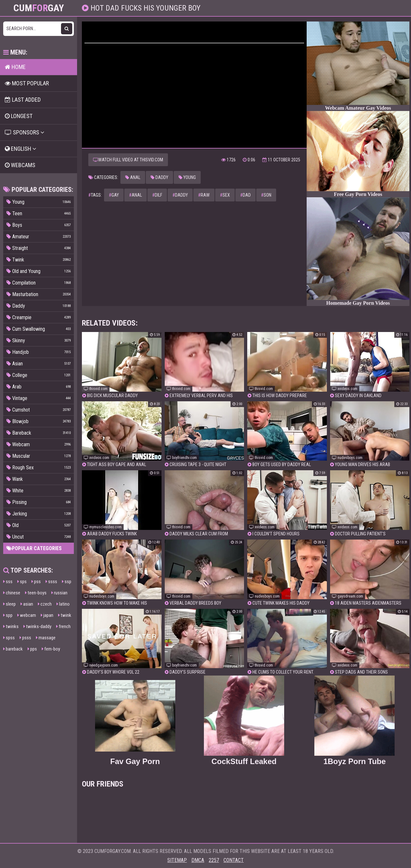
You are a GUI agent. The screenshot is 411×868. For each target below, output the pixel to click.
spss (9, 638)
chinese (12, 593)
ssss (51, 582)
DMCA (198, 860)
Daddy (159, 177)
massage (46, 638)
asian (27, 604)
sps (22, 582)
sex (225, 195)
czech (45, 604)
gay (114, 195)
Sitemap (177, 860)
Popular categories (34, 548)
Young (187, 177)
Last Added (23, 100)
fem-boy (51, 649)
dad (245, 195)
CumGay (39, 8)
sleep (9, 604)
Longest (19, 116)
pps (32, 649)
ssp (67, 582)
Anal (133, 177)
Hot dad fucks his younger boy (144, 8)
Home (15, 67)
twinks (11, 626)
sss (8, 582)
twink (65, 615)
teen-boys (36, 593)
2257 (214, 860)
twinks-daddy (37, 626)
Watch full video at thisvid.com (128, 160)
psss (25, 638)
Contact (234, 860)
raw (204, 195)
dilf (157, 195)
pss (36, 582)
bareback (13, 649)
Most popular (27, 83)
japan (47, 615)
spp (8, 615)
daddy (180, 195)
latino (63, 604)
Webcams (20, 165)
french (63, 626)
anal (136, 195)
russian (59, 593)
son (266, 195)
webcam (27, 615)
